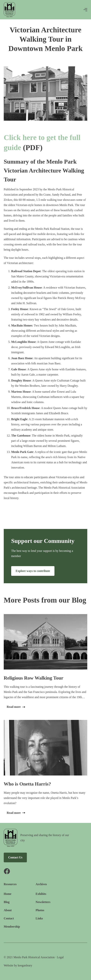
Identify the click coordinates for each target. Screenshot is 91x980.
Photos (40, 910)
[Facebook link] (37, 871)
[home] (9, 10)
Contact (9, 918)
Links (39, 918)
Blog (7, 902)
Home (8, 894)
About (8, 910)
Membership (12, 927)
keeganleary (25, 965)
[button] (85, 10)
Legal (60, 957)
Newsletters (43, 902)
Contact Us (15, 857)
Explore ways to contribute (33, 571)
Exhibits (41, 894)
